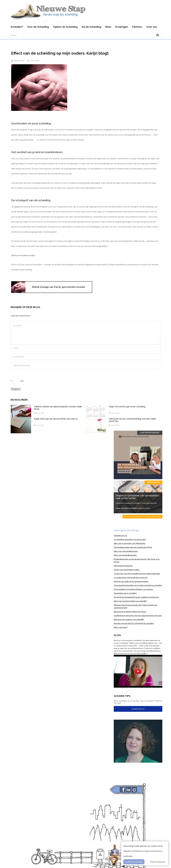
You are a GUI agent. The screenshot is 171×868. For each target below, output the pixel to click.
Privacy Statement (158, 862)
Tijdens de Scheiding (65, 27)
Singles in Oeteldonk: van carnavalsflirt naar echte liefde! (138, 497)
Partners (137, 27)
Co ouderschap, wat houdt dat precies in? (131, 577)
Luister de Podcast (150, 433)
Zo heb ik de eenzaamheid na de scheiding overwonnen (136, 597)
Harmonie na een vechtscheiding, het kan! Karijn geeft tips (132, 420)
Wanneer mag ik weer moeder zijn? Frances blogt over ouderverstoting (136, 606)
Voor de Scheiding (38, 27)
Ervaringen (122, 27)
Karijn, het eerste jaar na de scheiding (127, 407)
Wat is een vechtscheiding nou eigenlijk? (130, 601)
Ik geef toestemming (134, 862)
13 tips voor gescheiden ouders (127, 570)
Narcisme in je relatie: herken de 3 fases (130, 611)
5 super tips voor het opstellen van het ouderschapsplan (137, 573)
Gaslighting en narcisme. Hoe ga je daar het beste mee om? (138, 615)
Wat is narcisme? (121, 627)
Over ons (152, 27)
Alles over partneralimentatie (126, 551)
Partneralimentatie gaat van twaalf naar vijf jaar (133, 547)
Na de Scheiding (91, 27)
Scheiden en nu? (120, 535)
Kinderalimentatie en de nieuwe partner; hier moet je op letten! (137, 560)
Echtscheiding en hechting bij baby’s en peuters (133, 589)
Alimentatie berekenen (123, 566)
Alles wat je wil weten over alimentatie (129, 543)
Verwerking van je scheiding (125, 593)
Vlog (117, 635)
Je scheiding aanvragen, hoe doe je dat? (130, 539)
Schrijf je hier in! (138, 709)
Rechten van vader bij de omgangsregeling (131, 581)
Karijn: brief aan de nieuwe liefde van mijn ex (56, 419)
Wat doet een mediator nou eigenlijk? (129, 619)
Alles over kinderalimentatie (125, 555)
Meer (108, 27)
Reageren (16, 389)
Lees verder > (142, 653)
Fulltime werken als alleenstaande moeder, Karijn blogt (58, 408)
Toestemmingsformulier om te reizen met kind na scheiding (138, 585)
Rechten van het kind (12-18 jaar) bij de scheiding (134, 623)
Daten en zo (153, 482)
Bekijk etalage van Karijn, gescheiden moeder (59, 287)
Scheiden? (17, 27)
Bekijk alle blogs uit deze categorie (142, 517)
